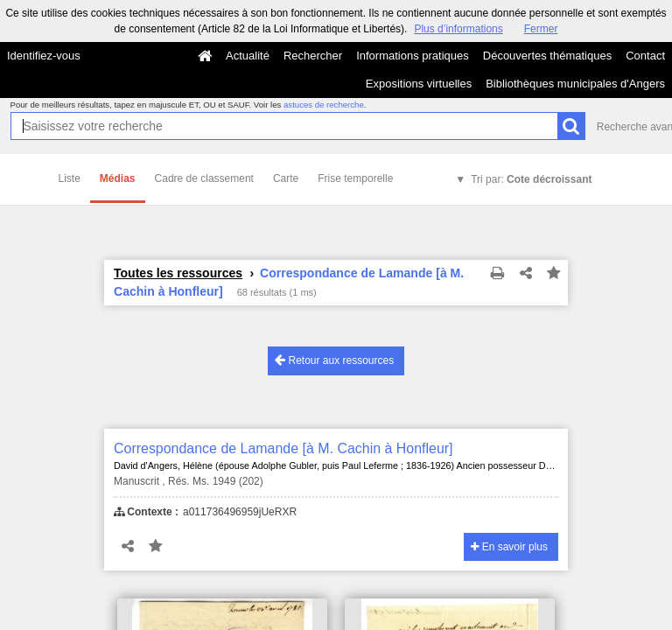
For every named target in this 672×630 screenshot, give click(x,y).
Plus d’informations (458, 29)
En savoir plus (509, 547)
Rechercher (313, 56)
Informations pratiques (413, 56)
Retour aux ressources (334, 360)
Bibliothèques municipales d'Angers (575, 84)
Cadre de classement (204, 178)
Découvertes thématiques (547, 56)
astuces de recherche (324, 105)
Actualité (248, 56)
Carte (286, 178)
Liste (70, 178)
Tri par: (531, 179)
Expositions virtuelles (419, 84)
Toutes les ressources (178, 273)
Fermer (541, 29)
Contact (645, 56)
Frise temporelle (355, 178)
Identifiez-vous (44, 56)
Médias (118, 178)
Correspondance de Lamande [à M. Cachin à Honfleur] (283, 448)
